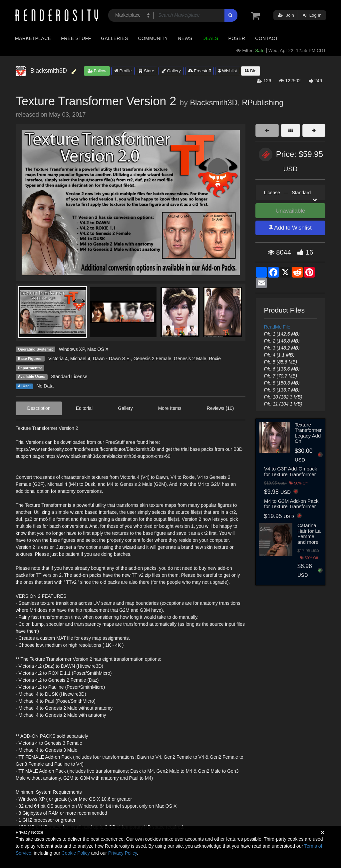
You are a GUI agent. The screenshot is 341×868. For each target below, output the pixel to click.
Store (147, 71)
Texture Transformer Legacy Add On (308, 433)
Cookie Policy (76, 853)
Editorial (84, 408)
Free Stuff (76, 38)
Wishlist (227, 71)
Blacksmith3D (214, 103)
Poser (237, 38)
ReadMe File (277, 327)
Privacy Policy (123, 853)
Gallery (171, 71)
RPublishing (263, 103)
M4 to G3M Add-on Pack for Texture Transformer (291, 504)
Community (153, 38)
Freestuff (200, 71)
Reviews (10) (220, 408)
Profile (123, 71)
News (185, 38)
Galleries (114, 38)
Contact (267, 38)
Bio (250, 71)
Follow (97, 71)
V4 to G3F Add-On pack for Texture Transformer (291, 471)
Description (39, 408)
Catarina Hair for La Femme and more (309, 534)
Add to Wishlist (290, 228)
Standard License (69, 377)
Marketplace (33, 38)
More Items (170, 408)
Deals (210, 38)
